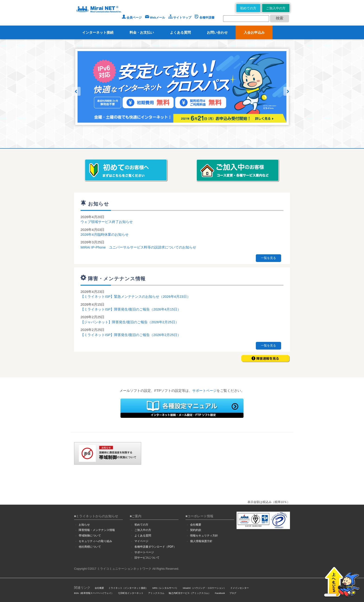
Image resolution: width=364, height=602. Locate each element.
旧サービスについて (147, 558)
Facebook (220, 593)
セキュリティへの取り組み (95, 541)
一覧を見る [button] (268, 258)
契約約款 (196, 530)
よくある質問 (180, 32)
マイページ (141, 541)
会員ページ (132, 18)
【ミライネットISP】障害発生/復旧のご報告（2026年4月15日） (131, 309)
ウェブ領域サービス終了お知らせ (107, 222)
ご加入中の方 (276, 8)
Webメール (155, 18)
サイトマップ (180, 18)
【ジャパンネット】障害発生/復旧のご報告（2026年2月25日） (130, 322)
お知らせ (84, 525)
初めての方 (248, 8)
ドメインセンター (240, 588)
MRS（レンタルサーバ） (166, 588)
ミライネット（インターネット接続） (128, 588)
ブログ (233, 593)
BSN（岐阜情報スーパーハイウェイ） (94, 593)
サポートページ (204, 391)
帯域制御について (90, 536)
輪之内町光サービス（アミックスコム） (190, 593)
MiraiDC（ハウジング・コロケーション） (204, 588)
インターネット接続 (98, 32)
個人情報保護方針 (201, 541)
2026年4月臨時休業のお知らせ (105, 234)
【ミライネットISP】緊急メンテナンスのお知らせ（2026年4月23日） (135, 296)
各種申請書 (205, 18)
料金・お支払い (142, 32)
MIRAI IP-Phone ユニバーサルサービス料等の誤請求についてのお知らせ (138, 247)
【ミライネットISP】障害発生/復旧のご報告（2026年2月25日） (131, 335)
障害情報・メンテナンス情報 (97, 530)
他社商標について (90, 547)
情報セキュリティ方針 (204, 536)
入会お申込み (254, 32)
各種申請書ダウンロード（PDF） (155, 547)
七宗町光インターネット (131, 593)
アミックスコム (156, 593)
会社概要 (196, 525)
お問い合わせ (217, 32)
